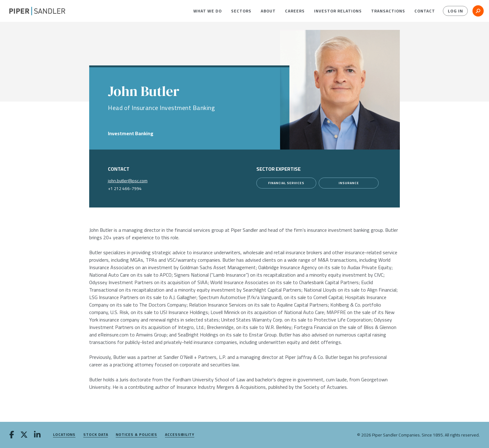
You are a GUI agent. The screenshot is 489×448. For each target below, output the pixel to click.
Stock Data (96, 435)
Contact (425, 11)
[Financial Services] (286, 183)
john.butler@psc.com (128, 181)
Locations (64, 435)
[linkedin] (37, 435)
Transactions (388, 11)
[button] (208, 11)
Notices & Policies (136, 435)
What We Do (208, 11)
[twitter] (24, 435)
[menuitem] (208, 11)
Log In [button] (455, 11)
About (268, 11)
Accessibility (180, 435)
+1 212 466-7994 (125, 188)
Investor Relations (338, 11)
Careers (295, 11)
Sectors (241, 11)
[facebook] (12, 435)
